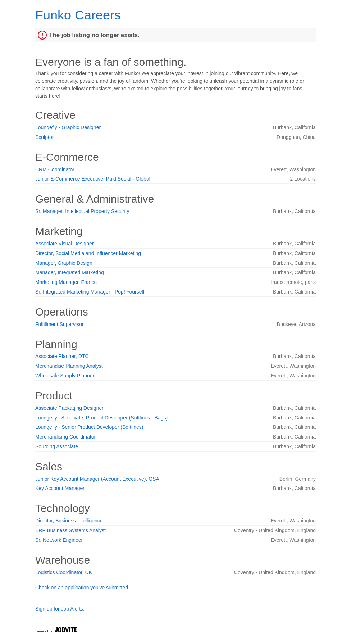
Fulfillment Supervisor (60, 324)
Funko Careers (78, 15)
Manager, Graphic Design (64, 263)
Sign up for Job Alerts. (60, 609)
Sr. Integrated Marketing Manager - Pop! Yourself (90, 292)
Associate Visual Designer (64, 244)
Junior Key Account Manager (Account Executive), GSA (97, 479)
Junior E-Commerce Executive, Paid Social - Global (93, 179)
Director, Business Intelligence (69, 521)
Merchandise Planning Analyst (69, 366)
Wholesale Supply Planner (65, 376)
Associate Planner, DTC (62, 356)
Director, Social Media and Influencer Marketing (88, 253)
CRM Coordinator (55, 169)
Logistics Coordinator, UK (64, 572)
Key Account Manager (60, 488)
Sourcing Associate (57, 446)
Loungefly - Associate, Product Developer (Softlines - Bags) (101, 418)
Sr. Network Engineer (59, 540)
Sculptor (44, 137)
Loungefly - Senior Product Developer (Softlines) (89, 427)
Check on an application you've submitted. (82, 588)
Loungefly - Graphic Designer (68, 127)
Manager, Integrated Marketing (70, 272)
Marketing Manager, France (66, 282)
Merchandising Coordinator (65, 437)
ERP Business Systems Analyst (70, 530)
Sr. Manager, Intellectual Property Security (82, 211)
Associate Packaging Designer (69, 408)
